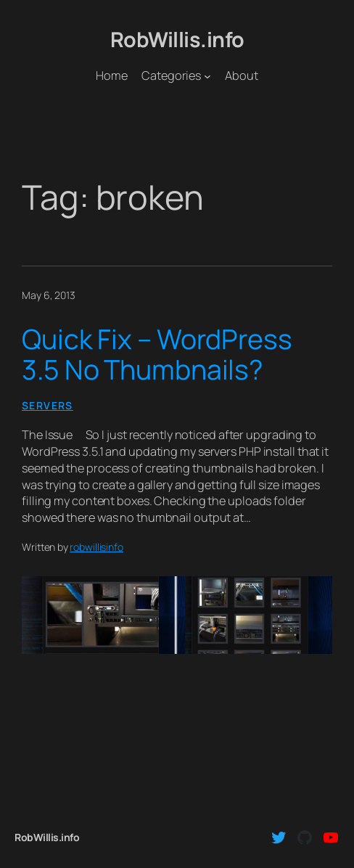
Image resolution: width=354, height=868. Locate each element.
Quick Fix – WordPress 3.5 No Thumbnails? (157, 354)
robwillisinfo (96, 547)
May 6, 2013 (49, 295)
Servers (48, 405)
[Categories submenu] (207, 76)
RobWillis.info (177, 39)
